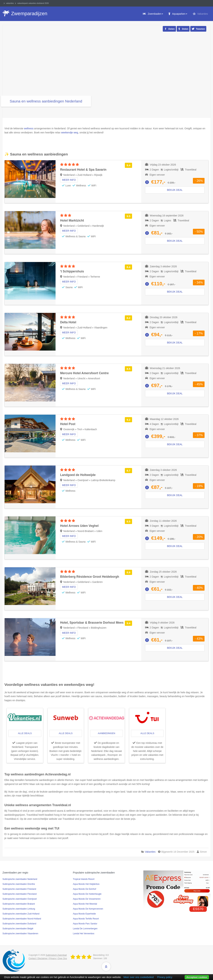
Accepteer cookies (197, 977)
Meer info (69, 282)
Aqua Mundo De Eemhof (84, 889)
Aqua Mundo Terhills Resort (86, 919)
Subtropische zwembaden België (18, 929)
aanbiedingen (107, 733)
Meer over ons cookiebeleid (139, 977)
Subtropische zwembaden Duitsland (19, 924)
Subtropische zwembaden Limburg (19, 909)
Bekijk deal (175, 241)
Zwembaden (155, 14)
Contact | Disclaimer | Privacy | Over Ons (48, 958)
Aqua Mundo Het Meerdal (85, 904)
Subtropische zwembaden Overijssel (20, 899)
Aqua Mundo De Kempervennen (88, 909)
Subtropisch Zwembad (56, 955)
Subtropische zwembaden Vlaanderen (20, 934)
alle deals (25, 733)
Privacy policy (165, 977)
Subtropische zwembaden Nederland (20, 879)
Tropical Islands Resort (84, 879)
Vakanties (203, 14)
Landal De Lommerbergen (85, 929)
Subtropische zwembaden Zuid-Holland (21, 914)
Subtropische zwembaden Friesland (19, 889)
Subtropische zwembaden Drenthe (19, 884)
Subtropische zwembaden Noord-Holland (22, 919)
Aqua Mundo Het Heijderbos (86, 884)
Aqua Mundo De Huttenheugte (87, 894)
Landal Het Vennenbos (83, 934)
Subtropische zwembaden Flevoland (19, 894)
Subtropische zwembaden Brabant (19, 904)
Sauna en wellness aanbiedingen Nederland (46, 101)
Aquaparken (180, 14)
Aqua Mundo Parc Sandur (85, 924)
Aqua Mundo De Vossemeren (87, 899)
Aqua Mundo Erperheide (84, 914)
